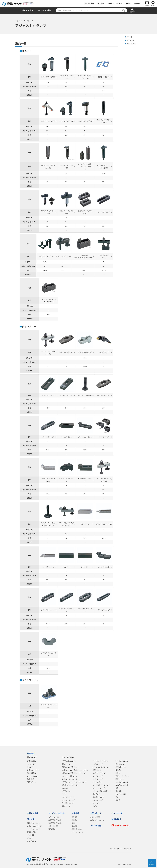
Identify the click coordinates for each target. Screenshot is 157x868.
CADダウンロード (33, 841)
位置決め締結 (31, 761)
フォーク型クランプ (48, 567)
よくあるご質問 (95, 817)
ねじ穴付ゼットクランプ (85, 480)
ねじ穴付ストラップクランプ (85, 212)
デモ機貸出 (31, 835)
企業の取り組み (77, 829)
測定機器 (119, 791)
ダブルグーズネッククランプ (49, 654)
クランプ (30, 767)
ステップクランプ (66, 437)
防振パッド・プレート (123, 776)
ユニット (130, 37)
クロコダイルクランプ (85, 352)
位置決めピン (66, 791)
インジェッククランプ (63, 256)
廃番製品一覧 (128, 849)
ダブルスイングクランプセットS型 (85, 77)
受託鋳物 (119, 770)
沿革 (73, 823)
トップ (18, 21)
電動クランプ (66, 764)
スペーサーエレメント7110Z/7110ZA (49, 301)
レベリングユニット (34, 776)
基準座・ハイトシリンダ (70, 785)
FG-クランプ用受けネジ (85, 395)
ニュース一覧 (117, 813)
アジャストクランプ (68, 800)
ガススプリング (98, 800)
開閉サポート (31, 782)
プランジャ (96, 803)
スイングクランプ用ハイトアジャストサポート (85, 167)
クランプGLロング (104, 610)
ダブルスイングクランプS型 (66, 212)
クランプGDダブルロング (67, 610)
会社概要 (75, 817)
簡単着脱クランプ (98, 797)
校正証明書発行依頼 (55, 820)
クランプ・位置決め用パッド (102, 791)
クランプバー (131, 40)
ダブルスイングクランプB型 (48, 212)
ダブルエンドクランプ (66, 395)
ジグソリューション (34, 829)
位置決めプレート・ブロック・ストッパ (74, 782)
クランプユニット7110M (104, 256)
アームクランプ (104, 352)
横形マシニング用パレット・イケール (74, 773)
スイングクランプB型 (48, 77)
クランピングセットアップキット (49, 706)
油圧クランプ (97, 770)
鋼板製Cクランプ (104, 77)
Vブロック (65, 788)
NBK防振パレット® (122, 785)
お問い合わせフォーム (97, 820)
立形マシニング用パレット (70, 767)
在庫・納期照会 (53, 826)
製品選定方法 (31, 832)
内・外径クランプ (67, 803)
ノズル (95, 806)
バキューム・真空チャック (101, 767)
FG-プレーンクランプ (66, 352)
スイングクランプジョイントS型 (48, 167)
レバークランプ (98, 779)
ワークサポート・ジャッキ (101, 785)
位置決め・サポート (34, 770)
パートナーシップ (77, 832)
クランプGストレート (48, 610)
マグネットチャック (99, 773)
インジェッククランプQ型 (67, 480)
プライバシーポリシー (116, 849)
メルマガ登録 (96, 826)
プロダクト (27, 21)
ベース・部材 (31, 764)
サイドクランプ (98, 776)
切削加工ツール (121, 767)
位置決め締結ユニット (69, 761)
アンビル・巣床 (121, 794)
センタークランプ (48, 395)
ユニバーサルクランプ (48, 121)
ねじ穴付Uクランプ (104, 212)
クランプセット (132, 44)
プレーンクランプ (48, 437)
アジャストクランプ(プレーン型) (48, 352)
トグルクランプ (98, 764)
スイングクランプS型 (85, 121)
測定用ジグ (96, 794)
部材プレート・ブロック (70, 779)
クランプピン (97, 782)
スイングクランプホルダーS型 (104, 121)
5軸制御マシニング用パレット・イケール (75, 770)
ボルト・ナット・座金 (100, 788)
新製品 (118, 800)
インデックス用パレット (70, 776)
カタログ (30, 838)
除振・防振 (31, 779)
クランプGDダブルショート (85, 610)
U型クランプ (85, 524)
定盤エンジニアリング (34, 826)
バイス (64, 794)
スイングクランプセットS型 (66, 77)
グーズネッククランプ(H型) (48, 480)
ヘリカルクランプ (45, 256)
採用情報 (115, 819)
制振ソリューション (34, 823)
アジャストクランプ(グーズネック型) (67, 524)
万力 (117, 797)
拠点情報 (75, 826)
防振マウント (120, 779)
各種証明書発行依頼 (55, 823)
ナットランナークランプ (100, 761)
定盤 (117, 788)
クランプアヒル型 (104, 567)
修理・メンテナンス (55, 817)
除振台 (118, 773)
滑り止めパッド (121, 764)
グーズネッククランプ (85, 437)
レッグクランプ (104, 437)
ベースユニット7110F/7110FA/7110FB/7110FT (83, 256)
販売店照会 (52, 829)
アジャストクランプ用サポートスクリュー (48, 524)
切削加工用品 (31, 773)
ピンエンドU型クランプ (104, 524)
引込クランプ (66, 806)
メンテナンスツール (68, 797)
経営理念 (75, 820)
